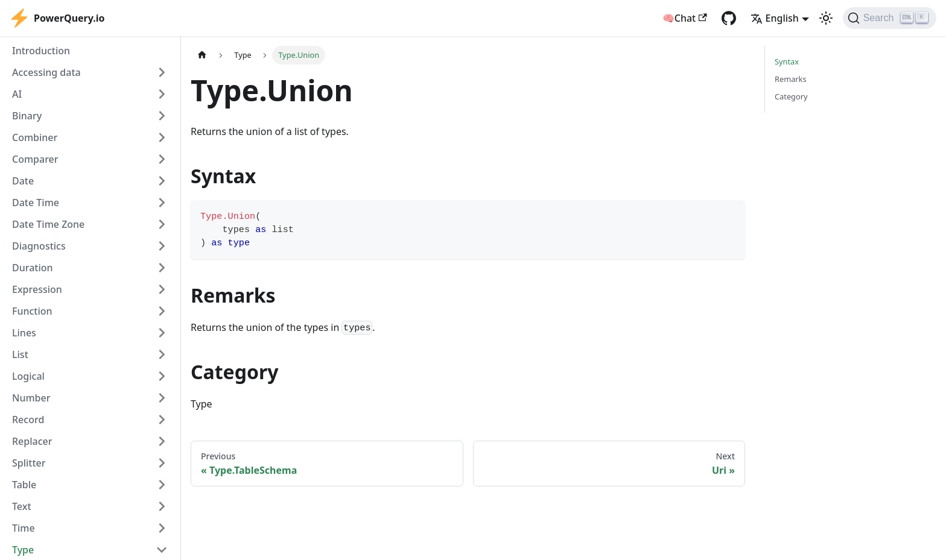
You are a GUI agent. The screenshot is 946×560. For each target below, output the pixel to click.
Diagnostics (39, 246)
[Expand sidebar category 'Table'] (162, 485)
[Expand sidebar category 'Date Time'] (162, 203)
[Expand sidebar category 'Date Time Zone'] (162, 224)
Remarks (791, 79)
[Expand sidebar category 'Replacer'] (162, 441)
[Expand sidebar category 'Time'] (162, 528)
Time (24, 528)
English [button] (775, 18)
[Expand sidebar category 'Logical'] (162, 376)
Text (22, 506)
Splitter (29, 463)
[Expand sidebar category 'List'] (162, 354)
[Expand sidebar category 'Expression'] (162, 289)
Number (31, 398)
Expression (37, 289)
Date (23, 181)
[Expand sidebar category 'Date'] (162, 181)
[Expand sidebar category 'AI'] (162, 94)
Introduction (41, 51)
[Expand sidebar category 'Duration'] (162, 268)
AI (17, 94)
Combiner (35, 137)
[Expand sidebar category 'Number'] (162, 398)
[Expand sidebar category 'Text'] (162, 506)
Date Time (36, 203)
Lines (24, 333)
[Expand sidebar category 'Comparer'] (162, 159)
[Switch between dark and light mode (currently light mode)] (826, 18)
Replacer (32, 441)
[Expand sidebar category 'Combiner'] (162, 137)
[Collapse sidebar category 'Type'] (162, 550)
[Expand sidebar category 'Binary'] (162, 116)
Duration (33, 268)
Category (791, 96)
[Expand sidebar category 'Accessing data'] (162, 72)
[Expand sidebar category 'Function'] (162, 311)
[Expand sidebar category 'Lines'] (162, 333)
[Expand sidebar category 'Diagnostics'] (162, 246)
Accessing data (46, 72)
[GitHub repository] (729, 18)
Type (23, 550)
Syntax (787, 61)
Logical (28, 376)
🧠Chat (685, 18)
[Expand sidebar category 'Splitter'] (162, 463)
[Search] (890, 18)
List (20, 354)
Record (28, 420)
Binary (27, 116)
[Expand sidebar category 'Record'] (162, 420)
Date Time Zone (48, 224)
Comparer (35, 159)
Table (24, 485)
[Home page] (202, 55)
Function (32, 311)
